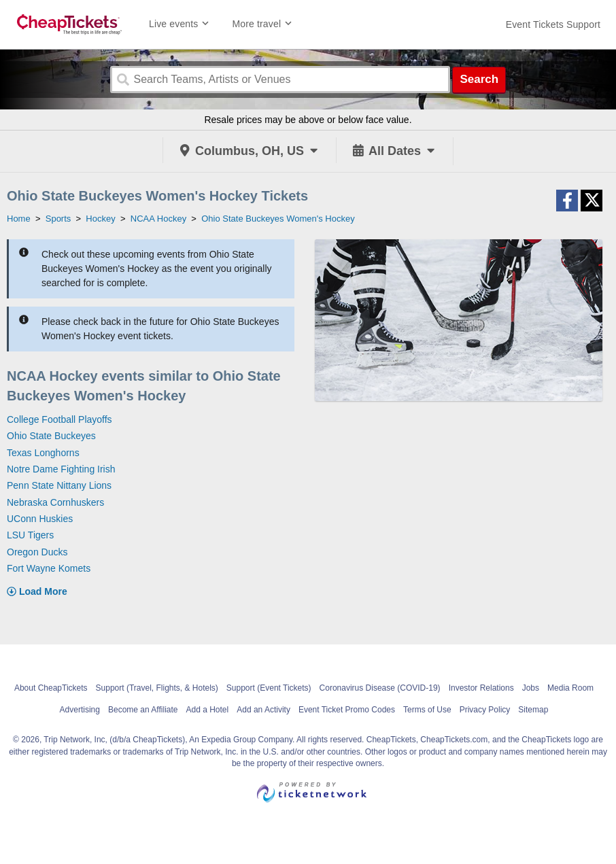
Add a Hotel (207, 710)
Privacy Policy (485, 710)
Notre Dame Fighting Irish (61, 469)
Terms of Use (427, 710)
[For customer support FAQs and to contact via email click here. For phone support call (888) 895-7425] (553, 24)
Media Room (570, 688)
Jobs (531, 688)
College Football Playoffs (59, 419)
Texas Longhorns (43, 453)
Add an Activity (263, 710)
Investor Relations (481, 688)
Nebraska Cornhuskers (55, 502)
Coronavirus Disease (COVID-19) (380, 688)
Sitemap (533, 710)
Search (479, 79)
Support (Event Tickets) (269, 688)
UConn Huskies (40, 519)
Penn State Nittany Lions (59, 485)
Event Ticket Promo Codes (347, 710)
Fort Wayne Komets (49, 568)
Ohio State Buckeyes (51, 436)
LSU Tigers (30, 535)
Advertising (80, 710)
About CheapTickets (51, 688)
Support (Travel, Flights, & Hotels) (157, 688)
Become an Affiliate (143, 710)
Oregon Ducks (37, 552)
